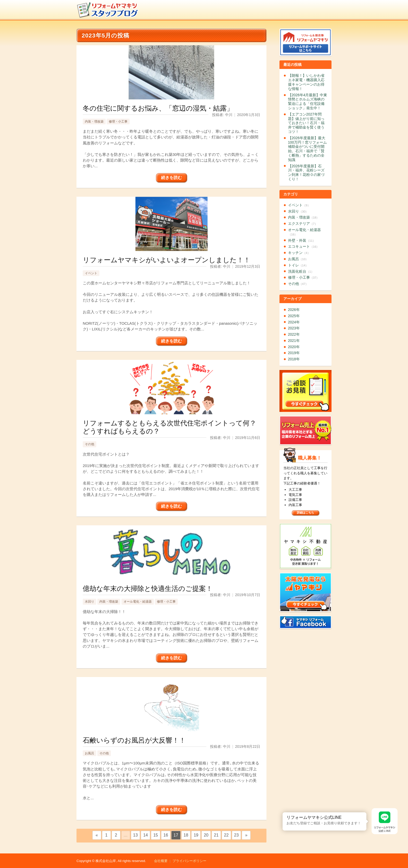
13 (136, 835)
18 (186, 835)
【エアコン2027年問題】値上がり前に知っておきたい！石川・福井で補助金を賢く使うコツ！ (306, 123)
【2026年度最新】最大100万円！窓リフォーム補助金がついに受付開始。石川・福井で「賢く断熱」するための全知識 (307, 149)
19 (196, 835)
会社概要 (161, 861)
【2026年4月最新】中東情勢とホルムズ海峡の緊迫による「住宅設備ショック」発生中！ (308, 101)
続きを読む (171, 178)
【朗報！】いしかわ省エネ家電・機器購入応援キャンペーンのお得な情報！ (306, 82)
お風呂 (90, 753)
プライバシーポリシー (189, 861)
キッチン (299, 253)
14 (145, 835)
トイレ (298, 265)
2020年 (294, 347)
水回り (90, 602)
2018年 (294, 359)
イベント (91, 273)
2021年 (294, 341)
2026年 (294, 310)
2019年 (294, 353)
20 (206, 835)
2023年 (294, 328)
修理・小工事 (118, 122)
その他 (90, 444)
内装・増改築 (94, 122)
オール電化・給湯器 (138, 602)
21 (216, 835)
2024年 (294, 322)
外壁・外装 (302, 240)
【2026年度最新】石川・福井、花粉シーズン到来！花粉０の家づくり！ (306, 173)
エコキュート (304, 246)
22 (226, 835)
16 (166, 835)
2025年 (294, 316)
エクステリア (303, 224)
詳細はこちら (305, 513)
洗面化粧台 (301, 271)
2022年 (294, 334)
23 (237, 835)
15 (156, 835)
